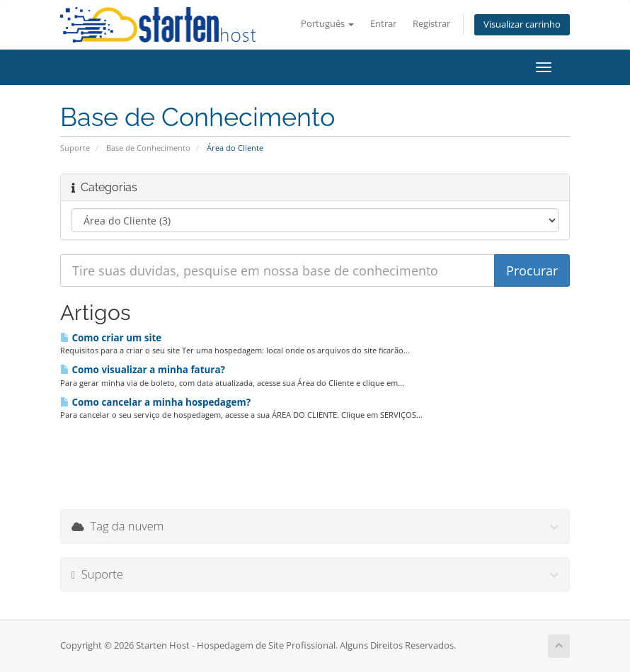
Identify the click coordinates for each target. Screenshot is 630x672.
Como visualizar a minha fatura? (143, 370)
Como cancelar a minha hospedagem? (155, 402)
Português (327, 24)
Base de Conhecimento (148, 148)
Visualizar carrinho (522, 24)
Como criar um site (111, 338)
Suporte (75, 148)
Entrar (383, 24)
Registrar (431, 24)
